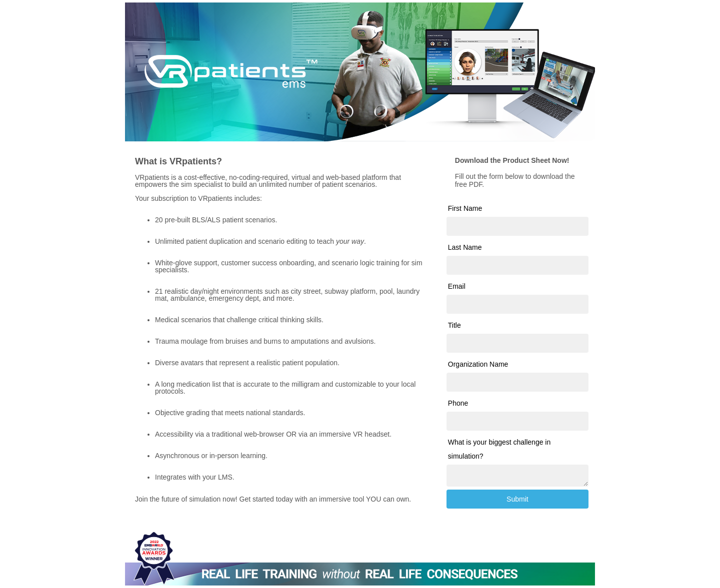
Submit (517, 499)
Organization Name (478, 364)
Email (457, 286)
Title (454, 325)
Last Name (465, 247)
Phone (458, 403)
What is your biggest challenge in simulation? (499, 449)
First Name (465, 208)
